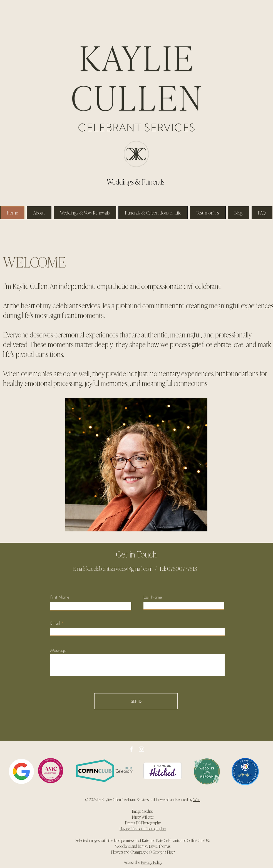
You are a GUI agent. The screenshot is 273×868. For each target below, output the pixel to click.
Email (55, 623)
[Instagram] (142, 749)
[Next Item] (200, 465)
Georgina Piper (163, 852)
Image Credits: (143, 811)
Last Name (153, 597)
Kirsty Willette (143, 817)
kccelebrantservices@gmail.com (120, 568)
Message (58, 651)
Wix (197, 799)
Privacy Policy (152, 862)
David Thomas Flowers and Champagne (141, 849)
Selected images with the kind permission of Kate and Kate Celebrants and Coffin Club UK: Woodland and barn (143, 843)
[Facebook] (131, 749)
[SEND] (136, 701)
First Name (60, 597)
